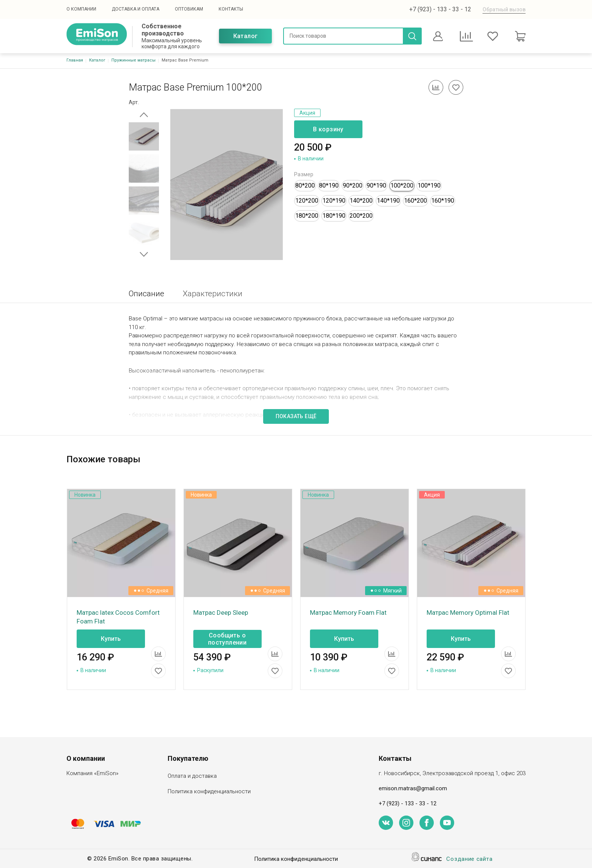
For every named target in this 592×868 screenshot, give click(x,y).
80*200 (305, 185)
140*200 (361, 201)
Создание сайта (469, 860)
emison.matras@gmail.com (413, 788)
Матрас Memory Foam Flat (348, 613)
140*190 (388, 201)
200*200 (361, 216)
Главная (75, 60)
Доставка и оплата (136, 9)
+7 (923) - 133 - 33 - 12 (440, 9)
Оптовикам (189, 9)
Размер (304, 174)
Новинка (85, 495)
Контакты (231, 9)
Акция (307, 113)
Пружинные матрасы (133, 60)
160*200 (415, 201)
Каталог (246, 36)
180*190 (334, 216)
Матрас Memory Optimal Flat (468, 613)
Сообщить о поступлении (227, 639)
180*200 (307, 216)
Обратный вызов (504, 9)
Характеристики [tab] (213, 294)
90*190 (376, 185)
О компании (81, 9)
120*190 (334, 201)
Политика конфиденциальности (209, 792)
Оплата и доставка (192, 776)
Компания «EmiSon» (92, 774)
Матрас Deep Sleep (221, 613)
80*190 (329, 185)
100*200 (402, 185)
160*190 (443, 201)
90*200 (353, 185)
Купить (111, 639)
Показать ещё (296, 416)
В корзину (328, 129)
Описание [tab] (146, 294)
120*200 (307, 201)
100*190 (429, 185)
